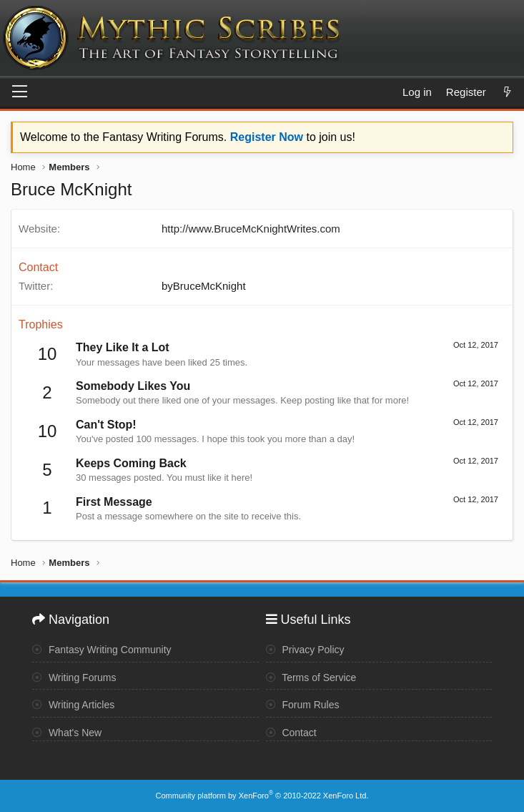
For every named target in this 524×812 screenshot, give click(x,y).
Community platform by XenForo (262, 796)
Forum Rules (303, 705)
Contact (291, 733)
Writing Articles (73, 705)
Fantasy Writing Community (102, 650)
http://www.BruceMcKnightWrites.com (251, 229)
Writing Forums (74, 678)
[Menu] (20, 92)
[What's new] (507, 92)
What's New (67, 733)
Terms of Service (311, 678)
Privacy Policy (305, 650)
